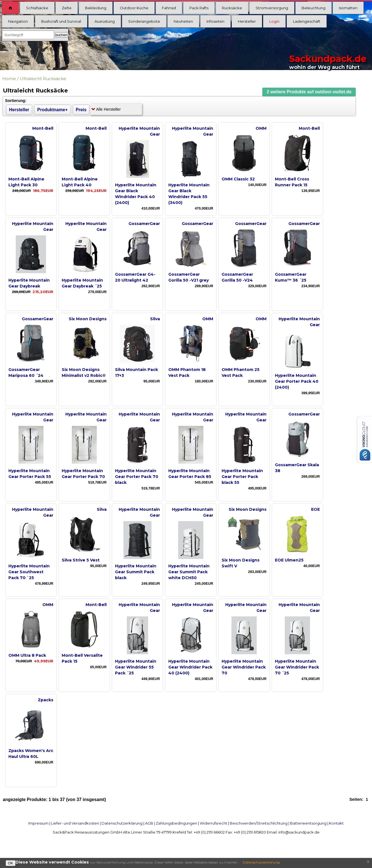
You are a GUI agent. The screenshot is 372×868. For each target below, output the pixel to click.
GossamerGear (144, 224)
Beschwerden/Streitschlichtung (259, 823)
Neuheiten (183, 21)
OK (11, 863)
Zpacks (46, 700)
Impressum (38, 823)
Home (9, 79)
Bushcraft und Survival (61, 21)
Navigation (18, 21)
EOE (315, 509)
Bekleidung (96, 8)
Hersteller (247, 21)
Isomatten (348, 8)
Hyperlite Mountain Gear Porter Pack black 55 (242, 477)
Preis (81, 110)
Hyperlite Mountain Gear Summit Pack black (136, 572)
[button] (309, 92)
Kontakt (336, 823)
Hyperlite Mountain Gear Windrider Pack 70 (244, 667)
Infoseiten (215, 21)
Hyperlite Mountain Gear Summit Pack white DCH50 (189, 572)
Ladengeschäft (307, 21)
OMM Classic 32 (238, 179)
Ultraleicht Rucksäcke (43, 79)
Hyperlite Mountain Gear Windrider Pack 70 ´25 (297, 667)
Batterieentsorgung (308, 823)
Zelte (67, 8)
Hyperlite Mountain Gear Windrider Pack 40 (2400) (190, 667)
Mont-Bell (43, 128)
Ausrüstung (105, 21)
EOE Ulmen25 (289, 560)
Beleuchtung (314, 8)
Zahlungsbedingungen (176, 823)
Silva (155, 319)
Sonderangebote (144, 21)
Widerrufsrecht (213, 823)
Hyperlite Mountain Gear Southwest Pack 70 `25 (29, 572)
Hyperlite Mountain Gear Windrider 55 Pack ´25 (136, 667)
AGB (149, 823)
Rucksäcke (232, 8)
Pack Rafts (199, 8)
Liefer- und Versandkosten (75, 823)
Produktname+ (53, 110)
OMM (261, 128)
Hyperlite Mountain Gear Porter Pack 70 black (137, 477)
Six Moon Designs (88, 319)
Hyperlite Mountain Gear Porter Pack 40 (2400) (297, 381)
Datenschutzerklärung (122, 823)
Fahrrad (169, 8)
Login (274, 21)
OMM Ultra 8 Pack (27, 655)
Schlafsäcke (37, 8)
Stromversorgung (272, 8)
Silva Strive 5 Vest (81, 560)
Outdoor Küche (134, 8)
